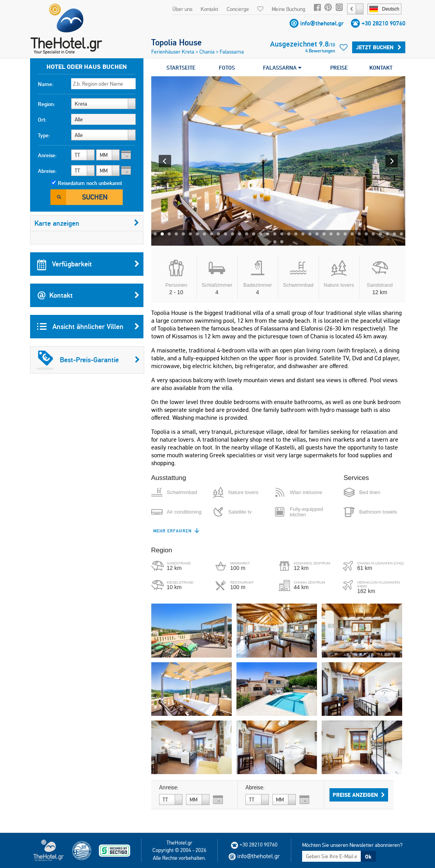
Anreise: (47, 155)
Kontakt (209, 9)
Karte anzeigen (87, 223)
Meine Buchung (288, 9)
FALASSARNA (282, 68)
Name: (46, 84)
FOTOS (227, 68)
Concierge (238, 9)
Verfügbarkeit (88, 264)
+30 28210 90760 (383, 23)
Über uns (182, 9)
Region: (47, 104)
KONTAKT (381, 68)
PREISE (339, 68)
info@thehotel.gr (322, 23)
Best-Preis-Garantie (88, 360)
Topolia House (176, 42)
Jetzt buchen (379, 47)
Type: (44, 135)
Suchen (95, 197)
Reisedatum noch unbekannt (90, 183)
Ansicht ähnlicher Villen (88, 327)
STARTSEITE (181, 68)
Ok (368, 857)
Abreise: (47, 171)
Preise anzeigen (359, 795)
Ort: (42, 120)
